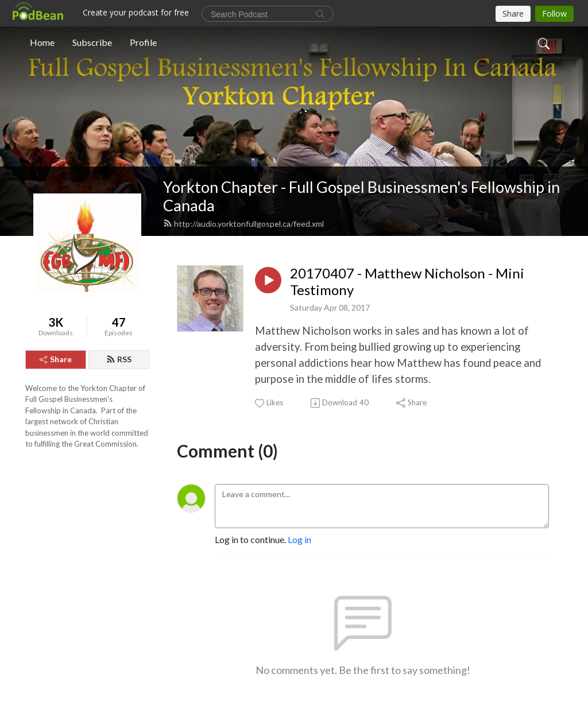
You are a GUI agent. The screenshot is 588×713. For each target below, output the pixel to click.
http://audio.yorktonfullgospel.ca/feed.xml (243, 224)
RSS (119, 359)
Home (42, 42)
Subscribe (92, 42)
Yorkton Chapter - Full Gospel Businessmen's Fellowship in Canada (361, 196)
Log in (299, 539)
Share (56, 359)
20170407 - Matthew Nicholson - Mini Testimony (407, 282)
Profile (143, 42)
